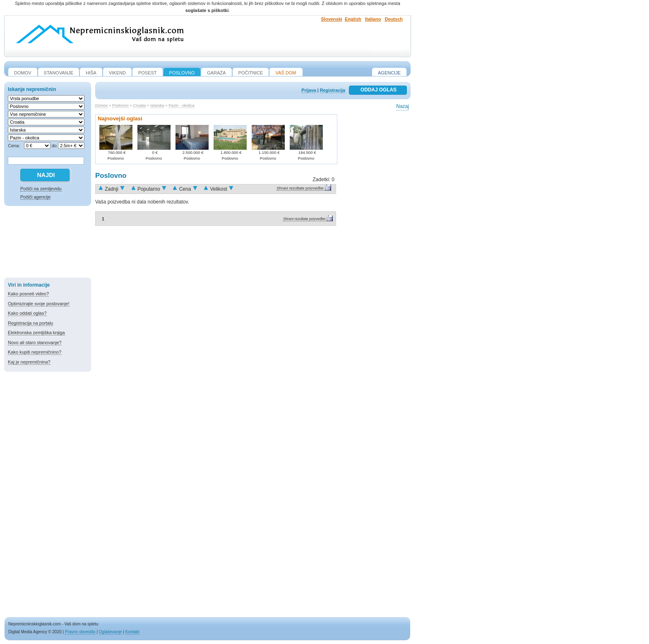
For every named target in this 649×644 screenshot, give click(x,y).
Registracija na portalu (30, 323)
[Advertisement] (48, 243)
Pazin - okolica (181, 105)
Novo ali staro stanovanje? (35, 342)
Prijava (309, 90)
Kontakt (132, 632)
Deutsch (394, 19)
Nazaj (403, 106)
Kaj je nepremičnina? (29, 362)
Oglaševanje (111, 632)
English (353, 19)
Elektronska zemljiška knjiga (36, 333)
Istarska (157, 105)
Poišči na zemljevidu (41, 189)
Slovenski (332, 19)
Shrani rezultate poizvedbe (300, 188)
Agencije (389, 73)
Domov (101, 105)
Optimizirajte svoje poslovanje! (39, 304)
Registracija (333, 90)
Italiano (373, 19)
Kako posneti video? (28, 294)
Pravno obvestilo (80, 632)
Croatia (139, 105)
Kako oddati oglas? (27, 313)
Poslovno (120, 105)
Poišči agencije (35, 197)
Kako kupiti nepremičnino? (35, 352)
